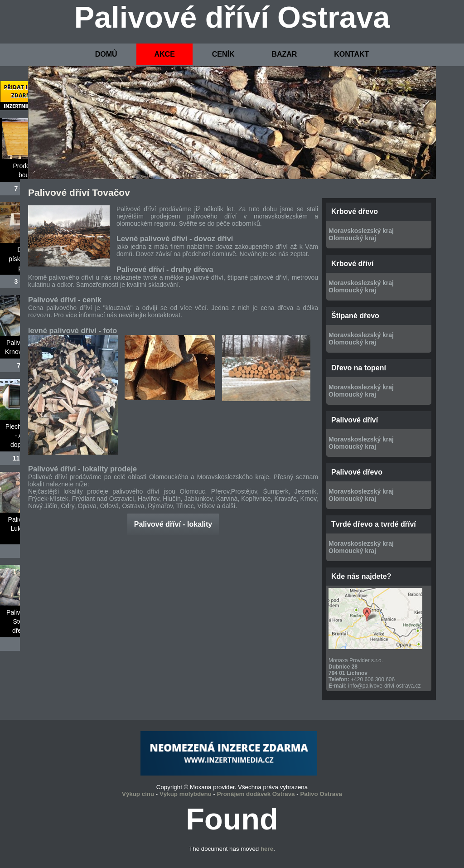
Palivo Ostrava (321, 794)
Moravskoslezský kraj (361, 231)
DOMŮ (106, 54)
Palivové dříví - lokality (173, 524)
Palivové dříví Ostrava (232, 17)
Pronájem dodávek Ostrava (256, 794)
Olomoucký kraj (352, 238)
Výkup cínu (138, 794)
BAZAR (284, 54)
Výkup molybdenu (186, 794)
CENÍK (223, 54)
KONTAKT (351, 54)
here (267, 849)
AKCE (164, 54)
